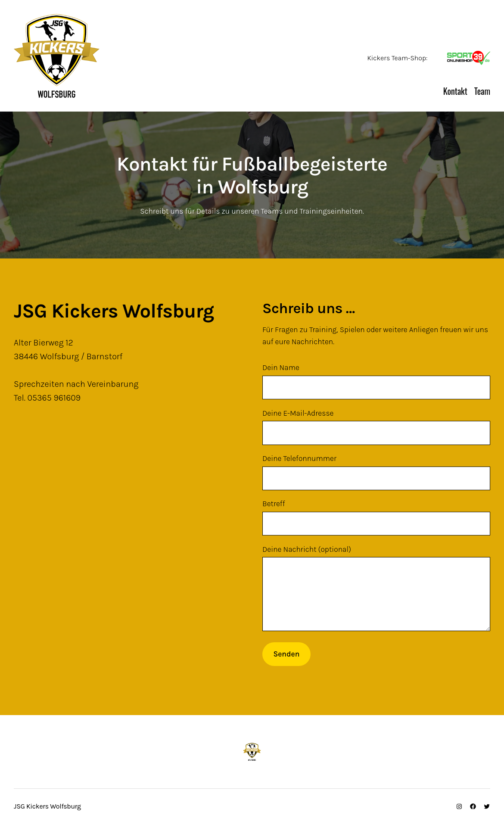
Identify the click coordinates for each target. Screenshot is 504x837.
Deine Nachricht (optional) (376, 596)
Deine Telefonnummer (376, 472)
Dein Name (376, 381)
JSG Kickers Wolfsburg (151, 88)
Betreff (376, 517)
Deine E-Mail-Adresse (376, 427)
